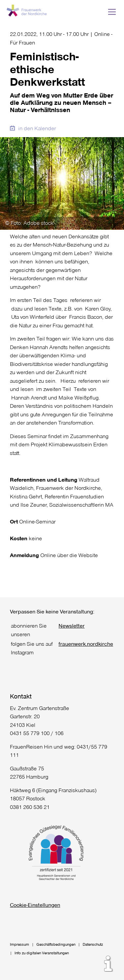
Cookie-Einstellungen (35, 905)
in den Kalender (37, 128)
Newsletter (72, 625)
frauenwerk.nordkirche (86, 644)
